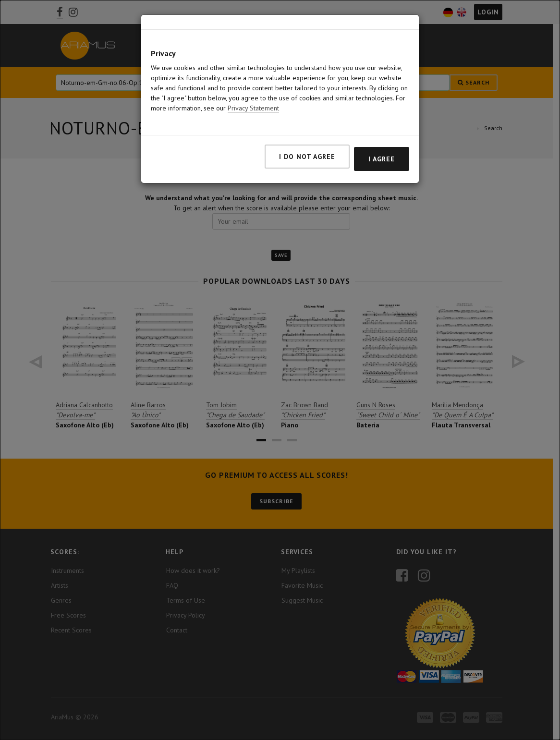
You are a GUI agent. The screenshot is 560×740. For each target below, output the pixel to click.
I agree (382, 159)
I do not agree (307, 157)
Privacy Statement (253, 108)
